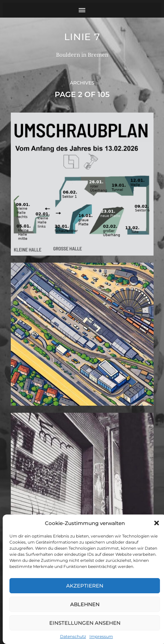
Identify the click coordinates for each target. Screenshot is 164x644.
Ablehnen (85, 604)
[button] (157, 523)
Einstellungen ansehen (85, 623)
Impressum (101, 636)
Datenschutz (73, 636)
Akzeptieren (85, 586)
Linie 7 (82, 37)
